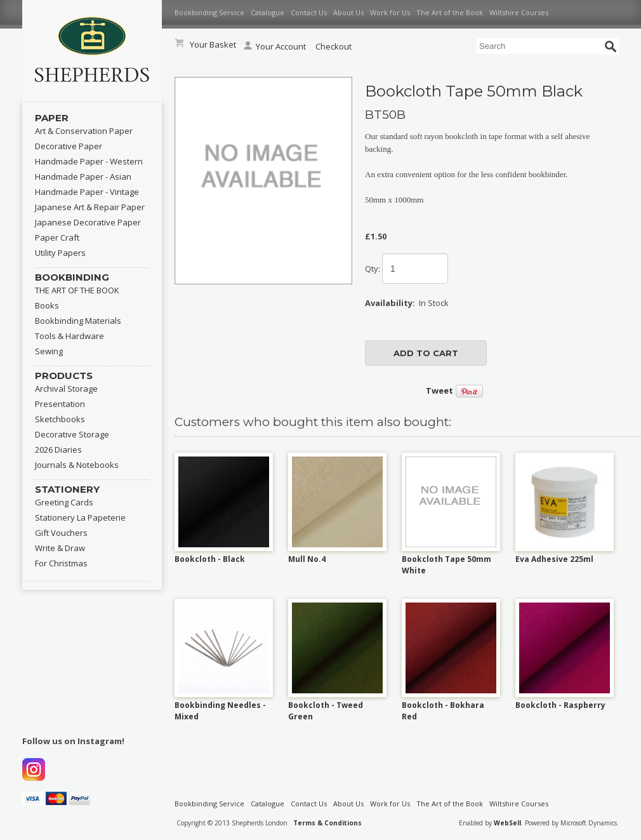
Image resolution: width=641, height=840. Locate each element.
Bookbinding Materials (78, 321)
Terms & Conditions (327, 823)
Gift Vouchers (61, 533)
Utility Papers (60, 253)
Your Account (275, 46)
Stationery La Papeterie (80, 517)
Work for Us (390, 12)
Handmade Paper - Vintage (87, 192)
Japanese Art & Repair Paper (90, 207)
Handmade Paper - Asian (83, 177)
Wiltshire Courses (519, 12)
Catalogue (268, 12)
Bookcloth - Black (210, 559)
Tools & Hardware (69, 336)
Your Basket (213, 44)
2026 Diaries (58, 450)
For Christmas (61, 563)
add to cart (426, 353)
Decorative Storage (72, 434)
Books (47, 305)
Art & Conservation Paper (84, 131)
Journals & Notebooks (77, 465)
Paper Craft (57, 237)
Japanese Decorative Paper (88, 222)
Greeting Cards (64, 502)
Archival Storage (66, 389)
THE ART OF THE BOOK (77, 290)
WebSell (507, 823)
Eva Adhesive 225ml (554, 559)
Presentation (60, 404)
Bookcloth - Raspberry (560, 705)
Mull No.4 (307, 559)
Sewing (49, 351)
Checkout (334, 46)
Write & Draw (60, 548)
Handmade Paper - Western (89, 161)
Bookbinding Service (209, 12)
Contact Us (309, 12)
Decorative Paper (69, 146)
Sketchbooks (60, 419)
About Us (348, 12)
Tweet (439, 390)
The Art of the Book (450, 12)
